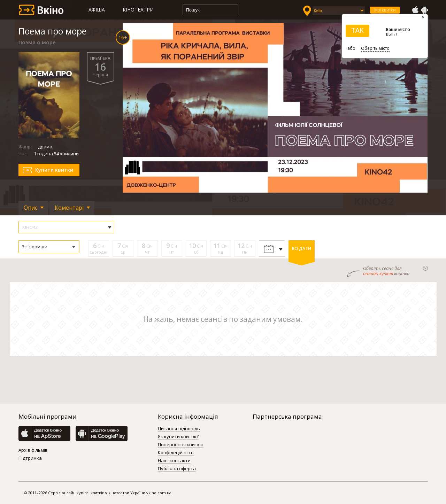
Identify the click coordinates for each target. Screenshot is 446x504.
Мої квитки (385, 10)
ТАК (357, 30)
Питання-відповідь (179, 429)
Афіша (97, 10)
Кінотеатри (138, 10)
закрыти (425, 268)
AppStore (415, 10)
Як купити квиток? (178, 437)
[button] (49, 247)
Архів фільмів (33, 450)
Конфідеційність (176, 453)
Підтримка (30, 458)
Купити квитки (54, 170)
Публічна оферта (177, 469)
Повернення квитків (181, 445)
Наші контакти (174, 461)
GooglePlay (424, 10)
